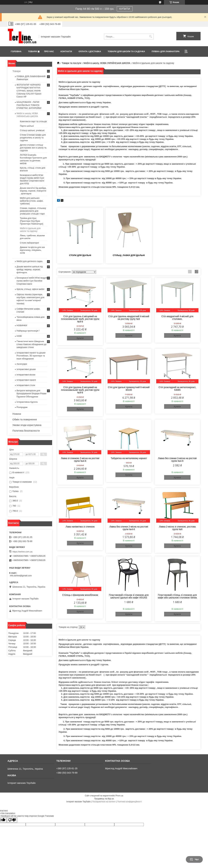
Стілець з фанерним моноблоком (80, 595)
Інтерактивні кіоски (26, 375)
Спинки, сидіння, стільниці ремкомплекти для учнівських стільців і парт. (33, 211)
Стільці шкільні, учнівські (32, 130)
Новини (17, 414)
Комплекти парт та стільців (33, 121)
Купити (80, 338)
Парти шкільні (27, 126)
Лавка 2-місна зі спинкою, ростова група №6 (177, 528)
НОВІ (19, 336)
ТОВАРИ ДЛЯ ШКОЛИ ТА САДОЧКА (126, 51)
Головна (16, 51)
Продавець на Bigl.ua (104, 799)
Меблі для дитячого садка (30, 261)
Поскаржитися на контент (104, 802)
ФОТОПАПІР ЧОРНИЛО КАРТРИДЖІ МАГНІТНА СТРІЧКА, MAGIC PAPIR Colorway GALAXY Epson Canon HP (29, 91)
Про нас (49, 51)
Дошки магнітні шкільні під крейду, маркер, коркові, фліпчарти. (30, 269)
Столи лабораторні (29, 243)
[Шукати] (151, 37)
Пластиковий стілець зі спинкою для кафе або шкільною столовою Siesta (177, 596)
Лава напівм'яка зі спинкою (80, 527)
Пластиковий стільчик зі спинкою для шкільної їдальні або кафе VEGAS (129, 596)
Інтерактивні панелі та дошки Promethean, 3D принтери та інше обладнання (31, 356)
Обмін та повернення (25, 419)
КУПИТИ (125, 9)
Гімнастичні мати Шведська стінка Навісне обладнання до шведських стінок (32, 344)
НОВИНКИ (22, 325)
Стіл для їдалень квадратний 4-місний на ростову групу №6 (129, 318)
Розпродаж (22, 407)
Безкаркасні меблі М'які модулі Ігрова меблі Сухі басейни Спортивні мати (32, 281)
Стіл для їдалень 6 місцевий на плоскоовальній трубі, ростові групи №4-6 (80, 390)
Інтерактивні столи (26, 385)
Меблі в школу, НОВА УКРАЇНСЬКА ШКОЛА (107, 63)
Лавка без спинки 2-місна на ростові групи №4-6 (129, 528)
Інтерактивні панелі (26, 380)
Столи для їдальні (80, 255)
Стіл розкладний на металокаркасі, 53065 (177, 389)
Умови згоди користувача (27, 425)
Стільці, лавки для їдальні (129, 255)
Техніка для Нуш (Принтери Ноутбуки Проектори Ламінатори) (32, 221)
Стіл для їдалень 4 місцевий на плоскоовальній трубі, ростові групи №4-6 (80, 319)
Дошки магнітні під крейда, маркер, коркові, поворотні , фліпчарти (33, 191)
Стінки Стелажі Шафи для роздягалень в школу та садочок (33, 138)
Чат (194, 859)
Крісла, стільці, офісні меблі (31, 289)
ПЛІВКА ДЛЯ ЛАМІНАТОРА (166, 51)
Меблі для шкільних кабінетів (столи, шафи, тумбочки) (32, 201)
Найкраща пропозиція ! (28, 331)
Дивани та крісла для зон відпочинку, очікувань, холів (32, 250)
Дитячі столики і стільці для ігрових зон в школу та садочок (33, 148)
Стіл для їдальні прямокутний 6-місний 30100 (129, 389)
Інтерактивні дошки (26, 369)
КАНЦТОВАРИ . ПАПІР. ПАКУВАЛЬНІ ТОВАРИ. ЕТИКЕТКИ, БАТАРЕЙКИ (29, 105)
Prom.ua (119, 796)
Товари (32, 51)
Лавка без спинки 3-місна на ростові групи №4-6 (177, 460)
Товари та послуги (71, 63)
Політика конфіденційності (129, 802)
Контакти (66, 51)
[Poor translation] (12, 820)
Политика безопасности (26, 431)
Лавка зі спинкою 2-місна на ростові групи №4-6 (80, 460)
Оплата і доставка (90, 51)
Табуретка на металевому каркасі (129, 458)
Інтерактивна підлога (27, 402)
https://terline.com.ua (23, 552)
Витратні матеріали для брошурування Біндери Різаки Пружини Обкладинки (32, 393)
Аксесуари (22, 364)
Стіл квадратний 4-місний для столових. (177, 318)
